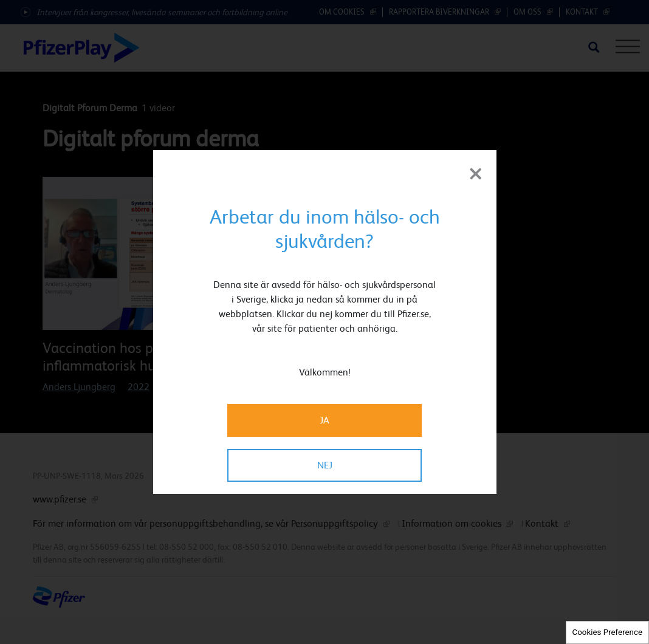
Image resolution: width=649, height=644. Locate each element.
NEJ (325, 465)
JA (324, 420)
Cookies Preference (607, 632)
